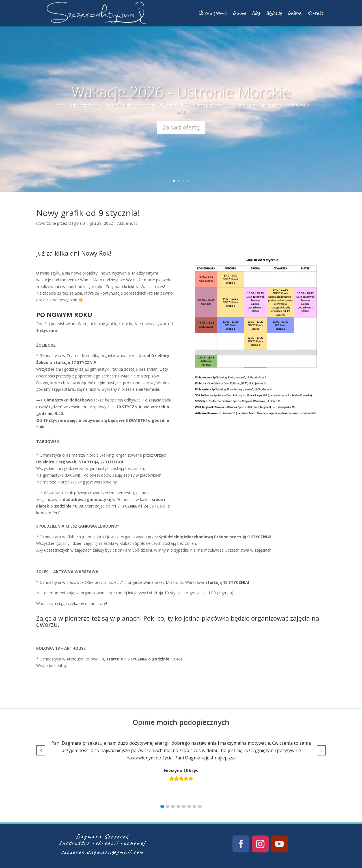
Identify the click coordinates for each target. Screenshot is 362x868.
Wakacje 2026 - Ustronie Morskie (181, 91)
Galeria (295, 13)
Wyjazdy (274, 13)
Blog (256, 13)
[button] (162, 807)
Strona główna (212, 13)
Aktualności (128, 223)
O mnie (239, 13)
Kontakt (315, 13)
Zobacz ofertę (181, 127)
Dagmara (77, 223)
